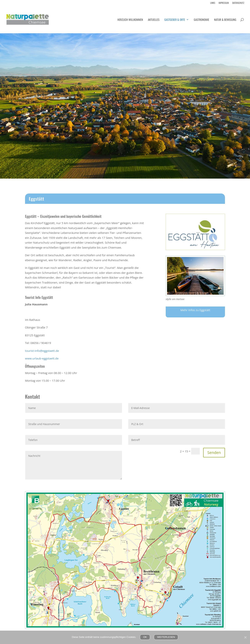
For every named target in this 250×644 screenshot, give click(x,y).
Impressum (224, 3)
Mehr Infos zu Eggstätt (195, 310)
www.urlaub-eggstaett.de (42, 358)
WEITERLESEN (166, 637)
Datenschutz (238, 3)
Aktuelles (154, 20)
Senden (214, 453)
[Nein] (245, 637)
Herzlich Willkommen (130, 20)
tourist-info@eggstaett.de (42, 351)
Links (213, 3)
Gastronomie (201, 20)
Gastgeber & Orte (175, 20)
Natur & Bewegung (225, 20)
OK (145, 637)
